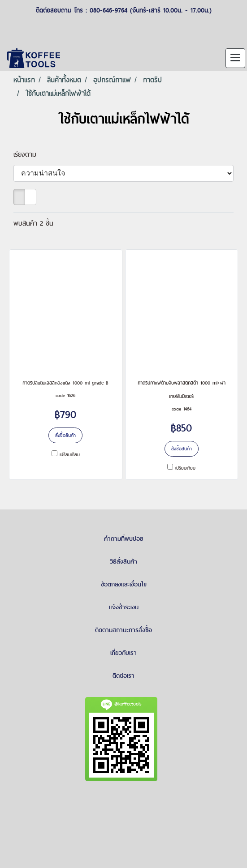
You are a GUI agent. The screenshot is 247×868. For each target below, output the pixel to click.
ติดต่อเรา (123, 676)
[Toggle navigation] (235, 58)
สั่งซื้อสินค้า (65, 435)
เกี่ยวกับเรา (123, 653)
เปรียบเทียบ (70, 454)
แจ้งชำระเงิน (124, 607)
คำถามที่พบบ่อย (124, 539)
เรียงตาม (29, 154)
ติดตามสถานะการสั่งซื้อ (123, 630)
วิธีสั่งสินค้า (123, 561)
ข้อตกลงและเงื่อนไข (124, 584)
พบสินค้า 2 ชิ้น (33, 223)
